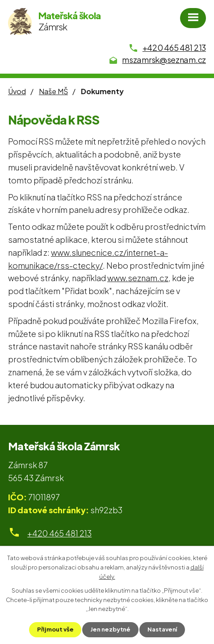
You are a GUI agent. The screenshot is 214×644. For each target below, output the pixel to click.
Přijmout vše (55, 629)
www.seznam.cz (138, 278)
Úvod (17, 91)
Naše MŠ (53, 91)
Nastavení (162, 629)
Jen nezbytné (110, 629)
